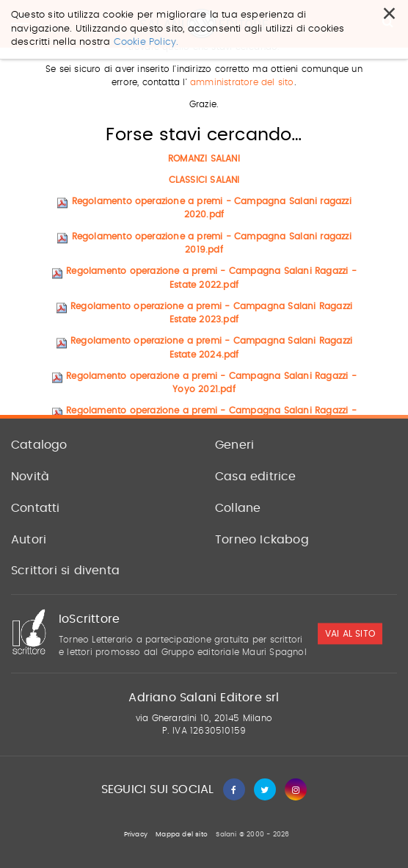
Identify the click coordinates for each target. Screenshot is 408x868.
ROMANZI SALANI (204, 159)
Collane (238, 508)
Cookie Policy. (146, 30)
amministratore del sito (242, 83)
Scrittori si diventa (65, 571)
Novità (30, 477)
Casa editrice (256, 477)
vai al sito (350, 634)
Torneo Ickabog (262, 540)
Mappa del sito (182, 835)
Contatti (36, 508)
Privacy (136, 835)
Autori (29, 540)
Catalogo (39, 445)
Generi (234, 445)
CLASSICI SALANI (204, 180)
